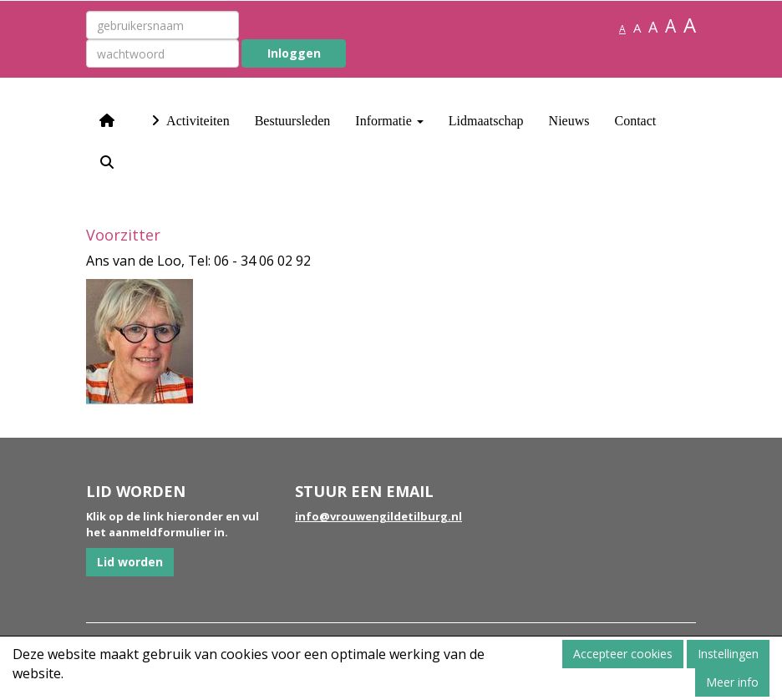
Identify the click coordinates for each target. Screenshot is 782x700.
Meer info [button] (732, 682)
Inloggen (294, 53)
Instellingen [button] (728, 654)
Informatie (389, 121)
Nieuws (569, 121)
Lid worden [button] (130, 562)
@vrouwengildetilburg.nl (378, 516)
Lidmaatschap (486, 121)
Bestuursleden (293, 121)
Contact (635, 121)
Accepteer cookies (623, 654)
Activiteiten (188, 121)
